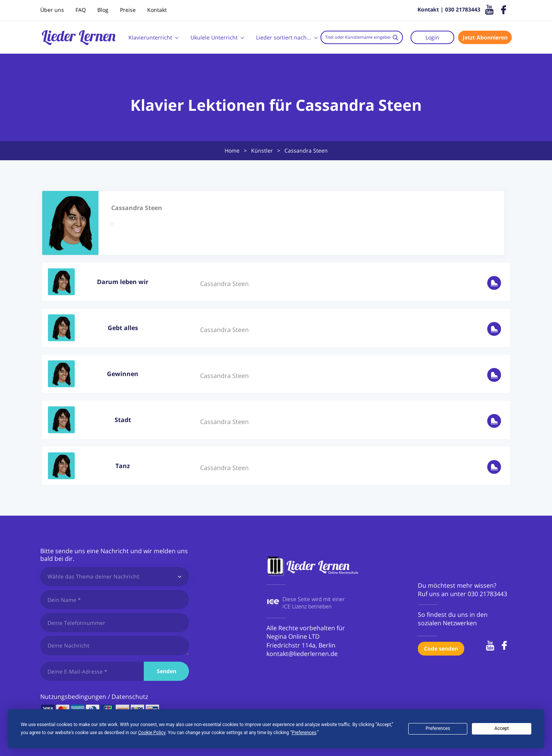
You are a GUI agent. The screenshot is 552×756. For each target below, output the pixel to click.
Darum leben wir (123, 282)
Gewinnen (123, 374)
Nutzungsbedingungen (73, 697)
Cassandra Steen (224, 284)
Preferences (438, 728)
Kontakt (157, 10)
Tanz (123, 466)
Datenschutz (130, 697)
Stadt (123, 420)
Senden (167, 671)
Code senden (441, 648)
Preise (128, 10)
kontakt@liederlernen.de (302, 654)
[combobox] (362, 37)
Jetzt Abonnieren (485, 37)
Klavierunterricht (150, 37)
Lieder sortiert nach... (284, 37)
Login (432, 37)
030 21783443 (487, 594)
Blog (103, 10)
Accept (502, 728)
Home (232, 150)
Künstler (262, 150)
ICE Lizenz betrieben (307, 606)
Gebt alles (123, 328)
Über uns (52, 10)
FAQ (81, 10)
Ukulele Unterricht (214, 37)
